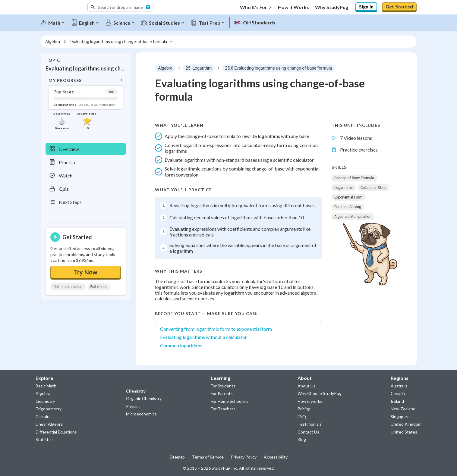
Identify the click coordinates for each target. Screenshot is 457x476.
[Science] (122, 22)
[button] (120, 7)
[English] (87, 22)
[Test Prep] (210, 22)
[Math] (55, 22)
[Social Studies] (165, 22)
